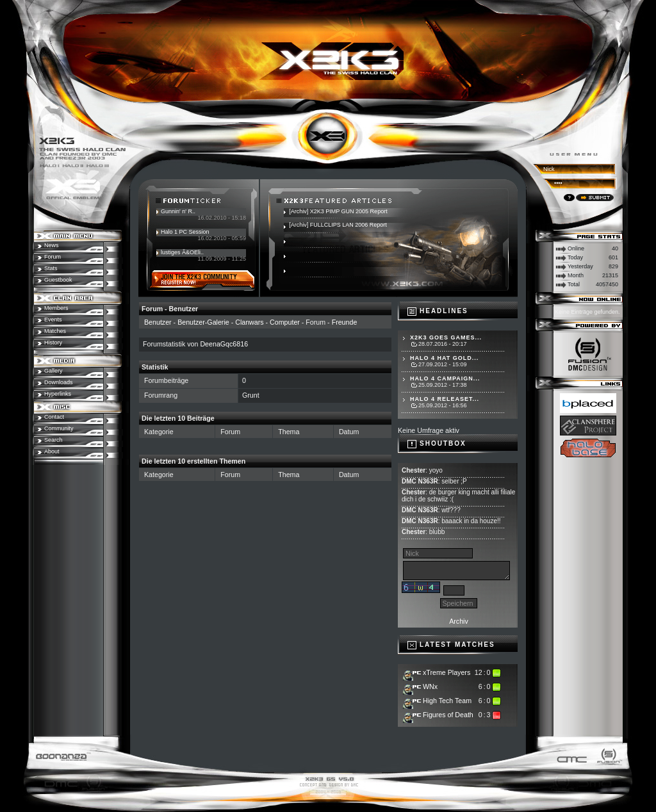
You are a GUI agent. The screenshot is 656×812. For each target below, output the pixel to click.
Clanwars (249, 322)
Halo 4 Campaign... (445, 378)
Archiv (459, 621)
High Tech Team (447, 701)
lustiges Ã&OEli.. (182, 252)
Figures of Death (448, 715)
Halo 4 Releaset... (445, 399)
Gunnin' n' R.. (178, 211)
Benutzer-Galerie (203, 322)
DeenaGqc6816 (224, 344)
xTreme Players (447, 672)
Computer (285, 322)
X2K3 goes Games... (446, 337)
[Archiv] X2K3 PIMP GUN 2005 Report (338, 211)
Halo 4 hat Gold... (444, 358)
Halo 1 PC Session (185, 232)
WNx (430, 686)
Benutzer (158, 322)
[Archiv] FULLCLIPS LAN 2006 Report (338, 225)
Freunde (345, 322)
